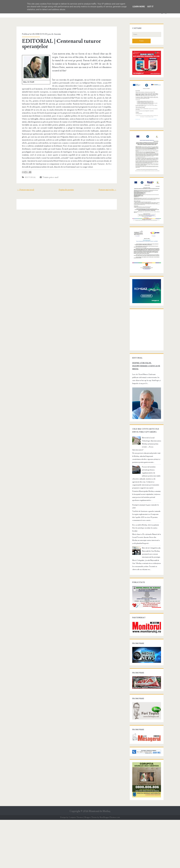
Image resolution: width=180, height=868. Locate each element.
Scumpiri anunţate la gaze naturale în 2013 (145, 543)
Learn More (139, 7)
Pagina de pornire (66, 183)
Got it (150, 7)
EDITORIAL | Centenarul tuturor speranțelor (59, 44)
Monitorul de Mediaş (100, 859)
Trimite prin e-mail (46, 171)
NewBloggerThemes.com (110, 865)
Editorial (28, 171)
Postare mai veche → (111, 183)
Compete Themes (76, 865)
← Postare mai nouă (22, 183)
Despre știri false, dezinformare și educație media (144, 407)
